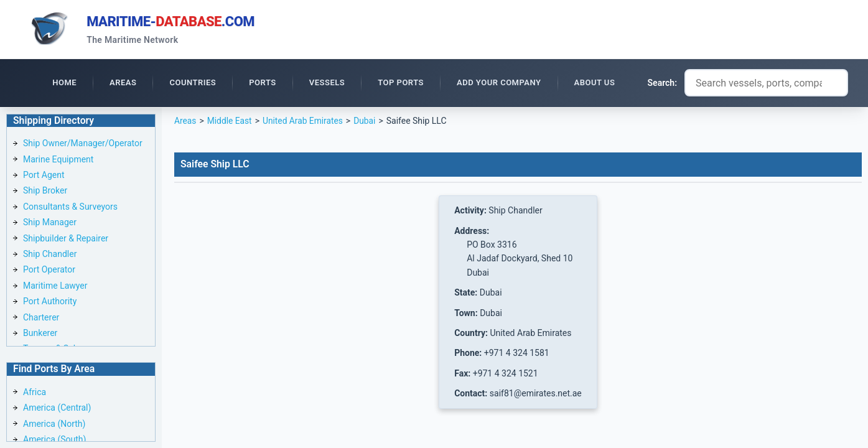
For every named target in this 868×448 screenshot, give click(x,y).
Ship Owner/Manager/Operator (83, 144)
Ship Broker (45, 192)
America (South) (54, 439)
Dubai (367, 122)
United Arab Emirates (305, 122)
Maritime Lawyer (55, 287)
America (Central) (57, 408)
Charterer (41, 318)
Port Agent (44, 176)
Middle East (230, 122)
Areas (185, 122)
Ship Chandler (50, 255)
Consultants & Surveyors (70, 208)
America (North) (54, 424)
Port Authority (50, 302)
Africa (35, 392)
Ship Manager (50, 223)
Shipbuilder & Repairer (66, 239)
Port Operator (49, 271)
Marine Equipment (58, 160)
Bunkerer (40, 334)
